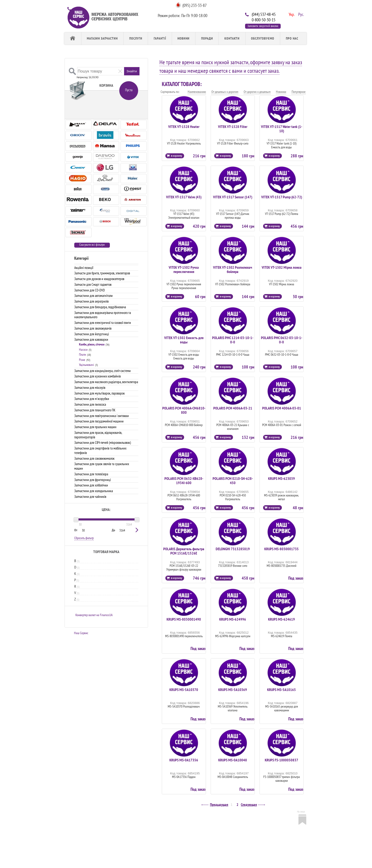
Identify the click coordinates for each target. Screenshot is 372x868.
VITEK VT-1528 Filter (233, 127)
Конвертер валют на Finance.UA (94, 615)
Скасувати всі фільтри (92, 245)
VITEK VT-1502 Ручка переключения (184, 269)
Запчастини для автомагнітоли (93, 296)
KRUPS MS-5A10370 (184, 690)
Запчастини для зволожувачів (93, 328)
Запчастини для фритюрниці (93, 480)
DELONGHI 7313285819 (233, 549)
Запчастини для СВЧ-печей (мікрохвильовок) (103, 443)
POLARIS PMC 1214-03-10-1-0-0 (233, 340)
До (113, 530)
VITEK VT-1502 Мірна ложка (282, 267)
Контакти (232, 38)
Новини (184, 38)
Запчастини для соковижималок (94, 458)
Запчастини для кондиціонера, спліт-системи (102, 371)
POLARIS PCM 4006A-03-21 (233, 408)
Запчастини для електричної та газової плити (103, 323)
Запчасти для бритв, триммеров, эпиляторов (102, 273)
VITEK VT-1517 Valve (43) (184, 197)
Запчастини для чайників (90, 497)
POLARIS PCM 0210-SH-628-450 (233, 481)
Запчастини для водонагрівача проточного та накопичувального (103, 315)
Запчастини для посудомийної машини (99, 421)
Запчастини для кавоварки (91, 339)
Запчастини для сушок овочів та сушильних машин (102, 466)
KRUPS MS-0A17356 (184, 760)
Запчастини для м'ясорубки (92, 399)
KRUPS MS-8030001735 (281, 549)
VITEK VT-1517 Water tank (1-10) (282, 129)
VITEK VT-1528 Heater (184, 127)
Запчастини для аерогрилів (91, 301)
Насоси (83, 350)
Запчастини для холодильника (94, 491)
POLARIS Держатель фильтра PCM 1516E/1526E (184, 551)
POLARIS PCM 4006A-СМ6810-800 (184, 410)
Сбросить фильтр (84, 538)
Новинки (281, 92)
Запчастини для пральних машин (95, 427)
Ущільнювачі (86, 365)
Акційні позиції (84, 268)
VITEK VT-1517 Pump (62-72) (282, 197)
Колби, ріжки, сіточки (92, 344)
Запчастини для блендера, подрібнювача (100, 307)
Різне (82, 360)
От (76, 530)
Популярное (299, 92)
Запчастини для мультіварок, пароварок (100, 393)
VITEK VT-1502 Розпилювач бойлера (233, 269)
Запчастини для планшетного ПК (95, 410)
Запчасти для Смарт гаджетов (93, 284)
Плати (82, 354)
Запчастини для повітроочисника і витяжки (102, 416)
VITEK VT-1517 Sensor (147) (233, 197)
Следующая (249, 804)
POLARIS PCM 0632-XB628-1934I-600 (184, 481)
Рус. (301, 14)
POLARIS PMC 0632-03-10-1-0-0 (282, 340)
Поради (207, 38)
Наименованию (197, 92)
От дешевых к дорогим (225, 92)
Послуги (136, 38)
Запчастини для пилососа (90, 404)
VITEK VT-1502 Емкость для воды (184, 340)
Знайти (132, 71)
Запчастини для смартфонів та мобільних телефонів (100, 450)
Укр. (291, 14)
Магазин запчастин (102, 38)
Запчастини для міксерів (90, 388)
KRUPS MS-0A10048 (233, 760)
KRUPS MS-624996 (233, 619)
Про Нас (292, 38)
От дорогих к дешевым (257, 92)
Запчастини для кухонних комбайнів (98, 376)
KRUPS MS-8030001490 (184, 619)
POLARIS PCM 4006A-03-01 (282, 408)
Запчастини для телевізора (91, 474)
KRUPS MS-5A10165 (281, 690)
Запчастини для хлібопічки (91, 485)
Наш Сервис (81, 633)
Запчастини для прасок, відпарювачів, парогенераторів (98, 435)
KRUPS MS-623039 (281, 478)
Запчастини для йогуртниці (92, 334)
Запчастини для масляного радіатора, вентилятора (106, 382)
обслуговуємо (263, 38)
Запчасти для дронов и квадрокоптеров (99, 279)
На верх (301, 811)
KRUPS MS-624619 (281, 619)
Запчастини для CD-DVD (90, 290)
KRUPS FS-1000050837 (281, 760)
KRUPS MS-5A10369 (233, 690)
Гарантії (160, 38)
